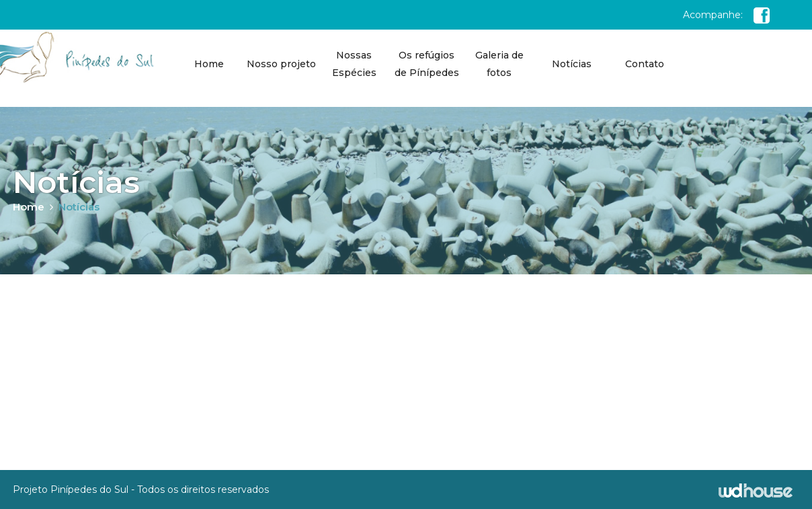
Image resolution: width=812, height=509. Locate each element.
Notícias (572, 64)
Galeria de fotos (499, 64)
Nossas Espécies (354, 64)
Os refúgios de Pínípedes (427, 64)
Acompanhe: (726, 15)
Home (209, 64)
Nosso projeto (281, 64)
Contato (645, 64)
